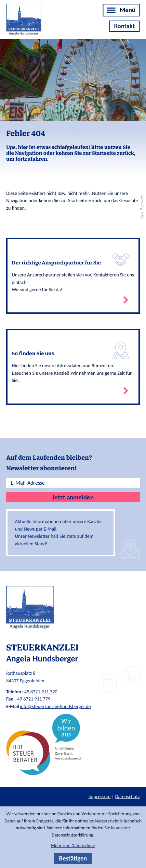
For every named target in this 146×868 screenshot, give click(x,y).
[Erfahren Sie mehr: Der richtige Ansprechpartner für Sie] (73, 276)
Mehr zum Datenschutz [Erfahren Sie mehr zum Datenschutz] (73, 846)
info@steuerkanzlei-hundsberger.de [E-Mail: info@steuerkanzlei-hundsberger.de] (55, 706)
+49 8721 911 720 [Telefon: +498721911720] (40, 692)
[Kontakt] (124, 26)
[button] (130, 675)
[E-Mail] (73, 483)
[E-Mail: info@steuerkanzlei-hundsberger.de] (108, 683)
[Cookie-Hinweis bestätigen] (73, 859)
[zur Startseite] (24, 21)
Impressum (100, 796)
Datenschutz (128, 796)
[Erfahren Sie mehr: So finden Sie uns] (73, 367)
